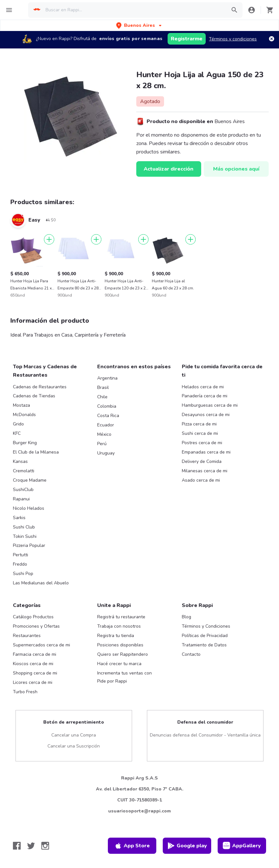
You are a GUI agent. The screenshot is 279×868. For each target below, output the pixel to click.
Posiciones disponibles (120, 645)
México (104, 434)
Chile (102, 397)
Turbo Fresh (25, 692)
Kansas (20, 461)
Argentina (107, 378)
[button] (139, 25)
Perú (102, 444)
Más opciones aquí (236, 169)
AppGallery (242, 846)
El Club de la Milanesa (36, 452)
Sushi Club (24, 527)
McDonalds (24, 415)
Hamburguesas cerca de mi (210, 405)
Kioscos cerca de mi (33, 664)
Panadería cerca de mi (205, 396)
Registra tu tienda (116, 636)
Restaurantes (27, 636)
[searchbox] (134, 10)
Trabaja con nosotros (119, 626)
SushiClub (23, 490)
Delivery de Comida (202, 461)
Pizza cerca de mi (199, 424)
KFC (17, 433)
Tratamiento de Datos (204, 645)
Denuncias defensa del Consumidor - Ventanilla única (205, 735)
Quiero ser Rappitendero (123, 654)
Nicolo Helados (29, 508)
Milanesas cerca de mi (205, 471)
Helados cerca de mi (203, 387)
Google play (187, 846)
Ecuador (106, 425)
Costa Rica (108, 416)
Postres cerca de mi (202, 443)
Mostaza (21, 405)
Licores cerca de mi (33, 682)
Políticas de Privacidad (205, 636)
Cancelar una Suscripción (74, 746)
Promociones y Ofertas (36, 626)
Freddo (20, 564)
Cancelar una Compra (74, 735)
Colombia (107, 406)
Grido (18, 424)
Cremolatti (24, 471)
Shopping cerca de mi (35, 673)
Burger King (25, 443)
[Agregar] (49, 239)
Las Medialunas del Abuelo (41, 583)
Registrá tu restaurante (121, 617)
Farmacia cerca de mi (35, 654)
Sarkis (19, 518)
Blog (186, 617)
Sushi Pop (23, 574)
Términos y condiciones (233, 39)
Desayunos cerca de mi (206, 415)
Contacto (191, 654)
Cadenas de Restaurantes (40, 387)
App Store (132, 846)
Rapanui (21, 499)
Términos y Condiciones (206, 626)
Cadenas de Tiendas (34, 396)
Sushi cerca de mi (200, 433)
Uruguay (106, 453)
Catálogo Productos (33, 617)
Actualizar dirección (169, 169)
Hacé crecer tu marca (119, 664)
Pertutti (21, 555)
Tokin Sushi (25, 536)
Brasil (103, 387)
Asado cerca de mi (201, 480)
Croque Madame (30, 480)
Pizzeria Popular (29, 545)
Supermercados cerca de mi (41, 645)
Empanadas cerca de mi (206, 452)
